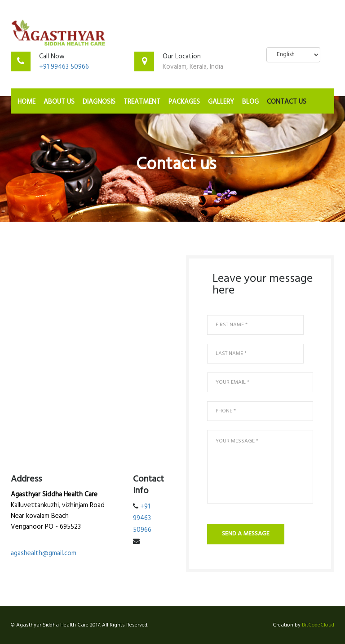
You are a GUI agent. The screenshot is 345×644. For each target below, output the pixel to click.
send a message (246, 534)
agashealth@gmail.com (44, 553)
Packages (184, 102)
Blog (250, 102)
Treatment (142, 102)
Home (27, 102)
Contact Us (287, 102)
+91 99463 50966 (64, 67)
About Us (59, 102)
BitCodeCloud (318, 625)
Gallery (221, 102)
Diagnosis (99, 102)
